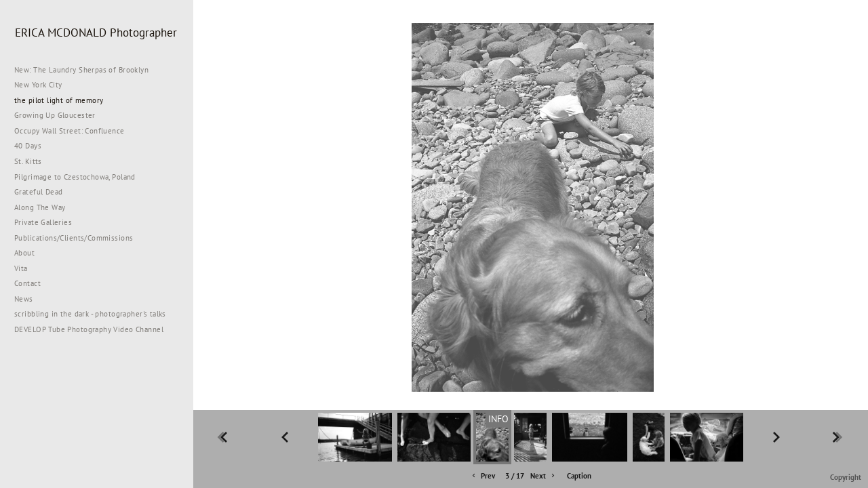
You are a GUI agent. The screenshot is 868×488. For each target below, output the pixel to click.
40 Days (28, 146)
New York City (43, 85)
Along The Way (45, 207)
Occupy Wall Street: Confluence (70, 131)
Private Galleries (43, 222)
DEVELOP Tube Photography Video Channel (89, 329)
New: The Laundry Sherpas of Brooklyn (81, 70)
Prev (482, 476)
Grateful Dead (38, 192)
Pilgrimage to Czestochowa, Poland (75, 177)
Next (544, 476)
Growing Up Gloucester (55, 115)
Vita (21, 268)
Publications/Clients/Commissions (74, 238)
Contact (27, 283)
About (24, 253)
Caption (579, 476)
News (24, 299)
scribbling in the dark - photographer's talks (95, 314)
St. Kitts (28, 161)
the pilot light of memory (59, 100)
